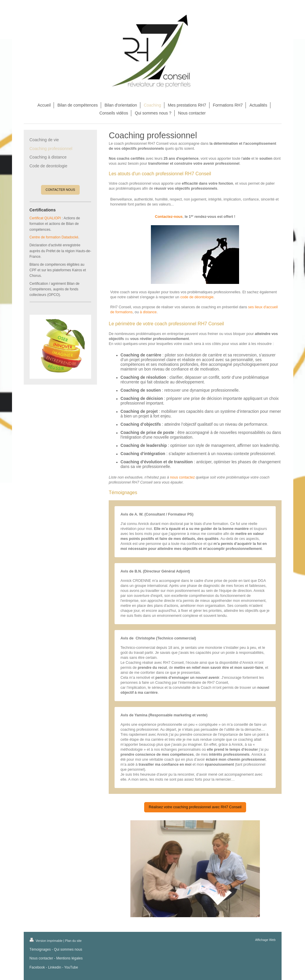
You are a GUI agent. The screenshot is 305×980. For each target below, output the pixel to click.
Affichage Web (265, 940)
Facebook (37, 967)
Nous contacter (41, 958)
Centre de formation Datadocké (54, 237)
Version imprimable (47, 941)
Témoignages (40, 949)
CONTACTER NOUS (61, 190)
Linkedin (55, 967)
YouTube (71, 967)
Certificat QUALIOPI (45, 218)
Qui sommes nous (68, 949)
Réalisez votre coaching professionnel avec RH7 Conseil (195, 807)
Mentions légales (69, 958)
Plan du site (73, 941)
